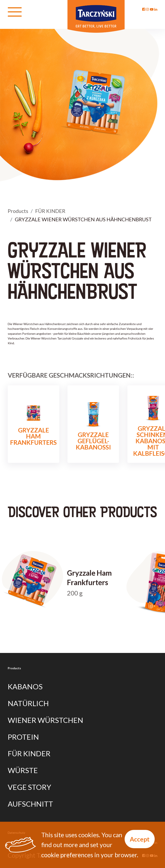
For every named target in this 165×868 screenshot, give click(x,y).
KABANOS (25, 687)
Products (18, 211)
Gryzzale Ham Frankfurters (33, 424)
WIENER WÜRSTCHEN (45, 720)
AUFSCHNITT (30, 804)
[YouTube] (152, 9)
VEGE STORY (29, 787)
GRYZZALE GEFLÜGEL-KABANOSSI (93, 424)
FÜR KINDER (50, 211)
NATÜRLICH (28, 703)
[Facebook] (144, 9)
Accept (140, 839)
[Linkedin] (156, 9)
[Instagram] (148, 9)
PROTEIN (23, 737)
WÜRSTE (23, 770)
